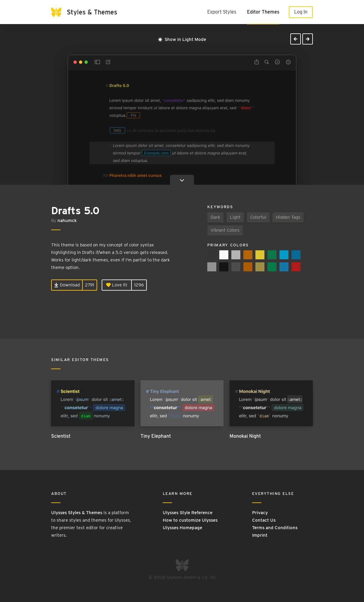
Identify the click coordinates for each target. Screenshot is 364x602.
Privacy (260, 513)
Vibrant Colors (225, 230)
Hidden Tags (288, 217)
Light (235, 217)
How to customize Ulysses (190, 520)
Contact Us (264, 520)
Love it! (117, 285)
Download (67, 285)
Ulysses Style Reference (188, 513)
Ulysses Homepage (182, 528)
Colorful (258, 217)
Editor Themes (263, 12)
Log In (301, 12)
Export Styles (222, 12)
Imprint (260, 535)
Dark (215, 217)
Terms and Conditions (275, 528)
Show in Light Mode (182, 39)
